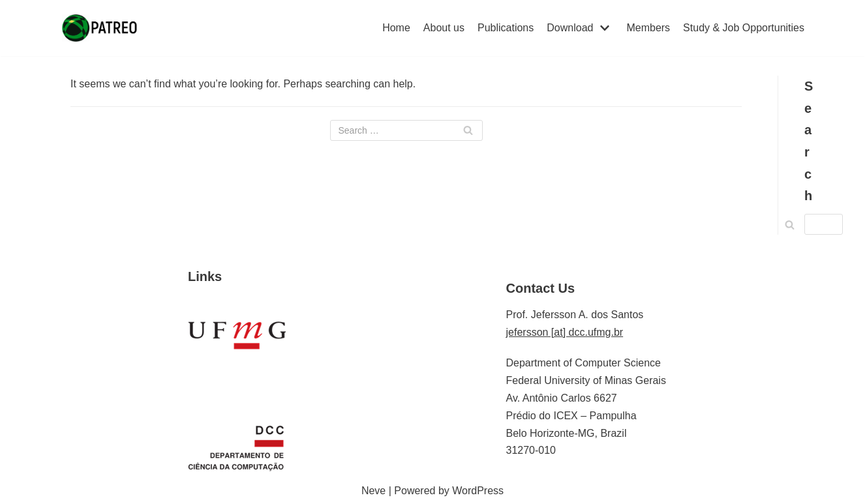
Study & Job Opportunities (744, 28)
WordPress (478, 491)
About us (444, 28)
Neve (373, 491)
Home (396, 28)
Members (648, 28)
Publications (506, 28)
